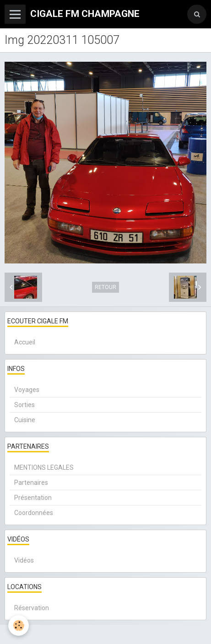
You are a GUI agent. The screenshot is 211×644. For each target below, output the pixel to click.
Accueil (25, 342)
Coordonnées (34, 513)
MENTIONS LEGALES (44, 467)
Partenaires (31, 483)
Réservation (32, 608)
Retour (105, 287)
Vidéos (24, 560)
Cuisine (25, 420)
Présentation (33, 498)
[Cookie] (19, 625)
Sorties (24, 405)
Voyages (27, 390)
